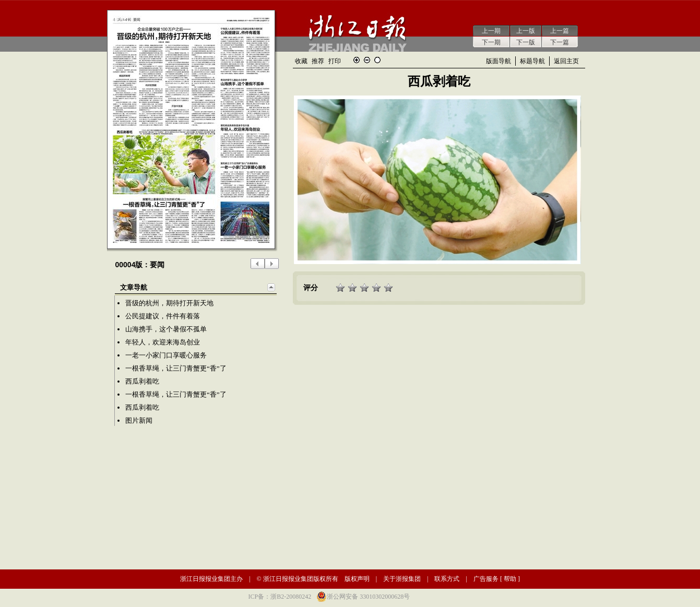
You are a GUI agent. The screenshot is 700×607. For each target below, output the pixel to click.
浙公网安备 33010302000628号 (368, 597)
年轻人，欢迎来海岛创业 (163, 342)
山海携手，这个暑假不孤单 (166, 329)
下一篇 (560, 42)
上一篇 (560, 31)
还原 (377, 60)
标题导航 (532, 61)
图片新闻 (139, 420)
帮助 (510, 579)
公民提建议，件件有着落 (163, 316)
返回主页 (566, 61)
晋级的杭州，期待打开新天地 (169, 303)
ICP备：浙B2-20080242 (280, 597)
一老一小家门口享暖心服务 (166, 355)
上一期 (491, 31)
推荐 (318, 61)
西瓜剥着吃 (142, 381)
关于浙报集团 (402, 579)
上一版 (526, 31)
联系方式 (447, 579)
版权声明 (357, 579)
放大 (357, 60)
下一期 (491, 42)
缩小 (367, 60)
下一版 (526, 42)
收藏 (301, 61)
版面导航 (499, 61)
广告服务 (486, 579)
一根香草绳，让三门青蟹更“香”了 (176, 368)
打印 (335, 61)
